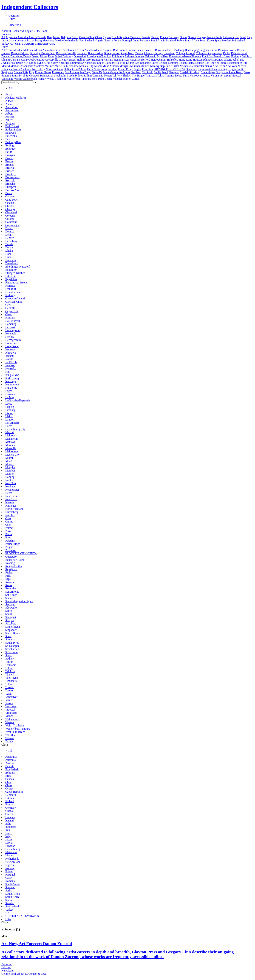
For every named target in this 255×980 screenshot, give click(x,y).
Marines (49, 66)
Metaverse (48, 40)
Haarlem (71, 60)
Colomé (191, 53)
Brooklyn (35, 53)
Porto (104, 69)
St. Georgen (32, 76)
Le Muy (121, 63)
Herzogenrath (159, 60)
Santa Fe (97, 72)
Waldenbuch (30, 79)
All (3, 37)
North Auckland (22, 69)
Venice (206, 76)
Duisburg (68, 56)
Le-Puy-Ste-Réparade (138, 63)
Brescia (15, 53)
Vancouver (196, 76)
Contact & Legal (22, 31)
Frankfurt (207, 56)
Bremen (6, 53)
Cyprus (107, 37)
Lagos (101, 63)
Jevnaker (6, 63)
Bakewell (149, 50)
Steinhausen (46, 76)
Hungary (202, 37)
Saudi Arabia (158, 40)
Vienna (18, 79)
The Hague (138, 76)
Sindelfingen (208, 72)
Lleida (191, 63)
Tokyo (161, 76)
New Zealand (86, 40)
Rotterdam (58, 72)
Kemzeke (18, 63)
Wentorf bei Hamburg (79, 79)
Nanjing (155, 66)
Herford (146, 60)
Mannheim (27, 66)
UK (12, 44)
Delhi (244, 53)
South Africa (192, 40)
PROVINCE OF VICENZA (169, 69)
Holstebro (173, 60)
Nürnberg (51, 69)
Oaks (60, 69)
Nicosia (242, 66)
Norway (108, 40)
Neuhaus (185, 66)
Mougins (125, 66)
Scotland (171, 40)
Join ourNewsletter (8, 969)
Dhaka (44, 56)
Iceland (211, 37)
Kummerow (77, 63)
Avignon (108, 50)
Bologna (223, 50)
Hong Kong (185, 60)
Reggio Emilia (236, 69)
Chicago (158, 53)
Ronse (48, 72)
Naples (164, 66)
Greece (192, 37)
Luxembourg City (237, 63)
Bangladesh (54, 37)
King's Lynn (36, 63)
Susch (70, 76)
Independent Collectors (30, 7)
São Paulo (148, 72)
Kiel (26, 63)
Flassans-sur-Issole (180, 56)
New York (231, 66)
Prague (137, 69)
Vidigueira (7, 79)
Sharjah (184, 72)
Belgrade (205, 50)
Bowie (241, 50)
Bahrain (42, 37)
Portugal (127, 40)
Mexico (59, 40)
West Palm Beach (102, 79)
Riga (32, 72)
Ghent (62, 60)
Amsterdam (70, 50)
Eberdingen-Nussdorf (99, 56)
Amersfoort (56, 50)
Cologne (181, 53)
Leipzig (163, 63)
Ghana (183, 37)
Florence (196, 56)
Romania (145, 40)
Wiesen (127, 79)
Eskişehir (151, 56)
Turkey (5, 44)
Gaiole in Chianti (15, 298)
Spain (218, 40)
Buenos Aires (96, 53)
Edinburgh (118, 56)
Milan (106, 66)
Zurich (136, 79)
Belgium (66, 37)
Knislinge (64, 63)
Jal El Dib (239, 60)
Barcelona (161, 50)
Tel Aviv (117, 76)
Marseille (60, 66)
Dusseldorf (80, 56)
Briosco (25, 53)
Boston (232, 50)
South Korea (207, 40)
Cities (12, 19)
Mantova (39, 66)
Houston (198, 60)
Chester (148, 53)
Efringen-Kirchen (134, 56)
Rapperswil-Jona (207, 69)
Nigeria (99, 40)
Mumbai (135, 66)
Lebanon (21, 40)
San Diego (85, 72)
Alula (46, 50)
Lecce (155, 63)
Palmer (82, 69)
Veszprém (225, 76)
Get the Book (40, 31)
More (5, 936)
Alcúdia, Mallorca (23, 50)
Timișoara (151, 76)
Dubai (58, 56)
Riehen (18, 72)
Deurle (27, 56)
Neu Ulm (174, 66)
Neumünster (197, 66)
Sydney (79, 76)
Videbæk (236, 76)
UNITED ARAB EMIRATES (32, 44)
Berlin (214, 50)
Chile (91, 37)
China (98, 37)
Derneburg (16, 56)
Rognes (39, 72)
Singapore (222, 72)
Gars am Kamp (19, 60)
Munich (114, 66)
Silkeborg (195, 72)
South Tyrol (18, 76)
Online (68, 69)
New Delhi (219, 66)
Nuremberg (39, 69)
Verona (215, 76)
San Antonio (72, 72)
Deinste (235, 53)
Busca (107, 53)
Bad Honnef (120, 50)
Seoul (165, 72)
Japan (5, 40)
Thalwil (127, 76)
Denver (6, 56)
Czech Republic (121, 37)
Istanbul (219, 60)
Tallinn (88, 76)
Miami (98, 66)
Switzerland (238, 40)
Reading (222, 69)
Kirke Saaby (51, 63)
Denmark (136, 37)
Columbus (202, 53)
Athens (98, 50)
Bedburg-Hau (182, 50)
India (219, 37)
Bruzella (71, 53)
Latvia (12, 40)
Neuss (208, 66)
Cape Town (128, 53)
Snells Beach (236, 72)
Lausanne (110, 63)
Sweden (226, 40)
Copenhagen (215, 53)
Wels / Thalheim (56, 79)
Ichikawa (208, 60)
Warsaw (42, 79)
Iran (237, 37)
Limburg (173, 63)
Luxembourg (34, 40)
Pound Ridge (125, 69)
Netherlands (71, 40)
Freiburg (236, 56)
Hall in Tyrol (84, 60)
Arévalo (89, 50)
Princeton (147, 69)
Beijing (195, 50)
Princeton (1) (16, 25)
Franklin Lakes (222, 56)
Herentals (135, 60)
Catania (139, 53)
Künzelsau (90, 63)
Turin (186, 76)
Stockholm (60, 76)
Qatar (136, 40)
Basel (171, 50)
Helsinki (108, 60)
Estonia (146, 37)
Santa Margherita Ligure (117, 72)
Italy (249, 37)
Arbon (80, 50)
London (200, 63)
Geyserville (52, 60)
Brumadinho (48, 53)
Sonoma (6, 76)
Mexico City (86, 66)
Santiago (136, 72)
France (164, 37)
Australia (23, 37)
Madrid (6, 66)
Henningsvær (121, 60)
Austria (32, 37)
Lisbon (183, 63)
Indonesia (228, 37)
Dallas (227, 53)
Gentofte (39, 60)
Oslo (75, 69)
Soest (247, 72)
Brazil (75, 37)
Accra (9, 50)
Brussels (61, 53)
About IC (7, 31)
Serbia (180, 40)
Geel (31, 60)
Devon (36, 56)
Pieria (97, 69)
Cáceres (116, 53)
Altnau (38, 50)
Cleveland (169, 53)
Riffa (25, 72)
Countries (14, 16)
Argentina (11, 37)
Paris (90, 69)
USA (52, 44)
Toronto (169, 76)
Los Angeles (212, 63)
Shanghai (174, 72)
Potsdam (112, 69)
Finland (155, 37)
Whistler (117, 79)
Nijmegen (7, 69)
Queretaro (191, 69)
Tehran (108, 76)
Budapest (82, 53)
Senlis (157, 72)
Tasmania (98, 76)
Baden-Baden (135, 50)
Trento (178, 76)
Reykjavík (7, 72)
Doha (51, 56)
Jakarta (228, 60)
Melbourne (72, 66)
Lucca (223, 63)
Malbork (15, 66)
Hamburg (97, 60)
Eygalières (163, 56)
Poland (118, 40)
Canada (83, 37)
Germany (174, 37)
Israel (243, 37)
